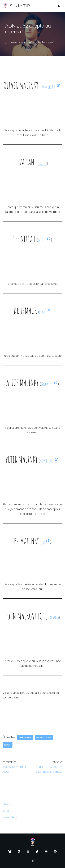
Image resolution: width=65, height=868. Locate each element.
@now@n (49, 384)
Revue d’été (10, 817)
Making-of (48, 42)
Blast (45, 312)
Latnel (45, 240)
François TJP (51, 87)
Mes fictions (44, 737)
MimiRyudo (49, 461)
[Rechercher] (59, 6)
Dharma (54, 618)
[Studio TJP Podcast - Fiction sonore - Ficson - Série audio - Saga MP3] (16, 6)
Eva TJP (43, 164)
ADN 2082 (35, 42)
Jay (46, 542)
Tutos (6, 811)
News (8, 745)
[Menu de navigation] (52, 6)
